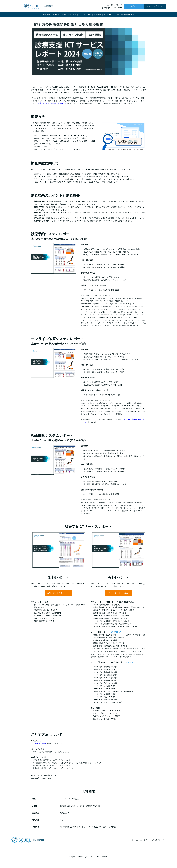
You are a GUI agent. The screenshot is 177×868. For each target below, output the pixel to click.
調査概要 (56, 14)
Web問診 (97, 14)
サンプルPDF (116, 632)
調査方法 (46, 14)
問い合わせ (108, 14)
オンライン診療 (85, 14)
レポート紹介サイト (155, 6)
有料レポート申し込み (119, 593)
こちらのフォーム (40, 743)
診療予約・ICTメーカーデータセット (52, 103)
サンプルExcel (130, 662)
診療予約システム (69, 14)
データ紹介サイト (134, 6)
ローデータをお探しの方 (125, 14)
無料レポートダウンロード (59, 593)
